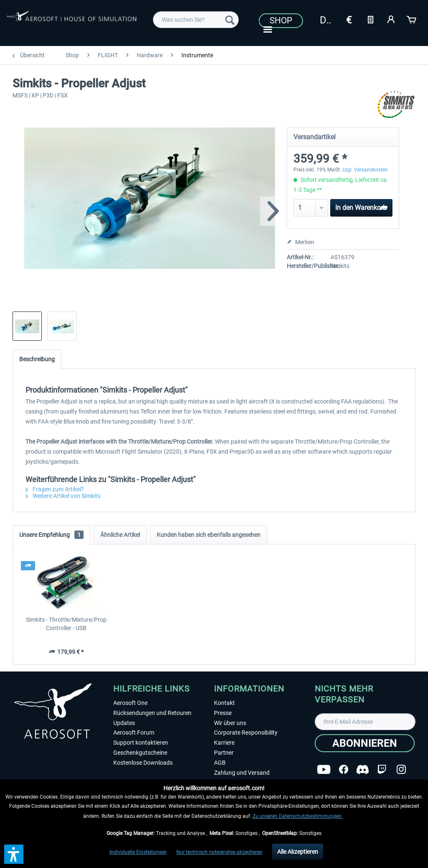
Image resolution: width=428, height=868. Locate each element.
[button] (14, 854)
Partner (224, 753)
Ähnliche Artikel (120, 535)
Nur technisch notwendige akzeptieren (219, 852)
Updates (124, 723)
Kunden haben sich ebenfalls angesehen (209, 535)
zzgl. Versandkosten (365, 170)
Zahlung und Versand (242, 773)
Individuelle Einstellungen (138, 852)
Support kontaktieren (141, 743)
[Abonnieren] (365, 743)
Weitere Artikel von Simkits (63, 496)
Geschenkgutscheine (140, 753)
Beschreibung (37, 359)
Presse (223, 713)
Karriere (224, 743)
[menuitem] (196, 20)
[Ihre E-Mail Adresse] (365, 722)
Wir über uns (230, 723)
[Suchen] (230, 20)
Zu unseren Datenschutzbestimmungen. (298, 816)
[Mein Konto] (391, 19)
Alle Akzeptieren (298, 852)
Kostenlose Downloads (143, 763)
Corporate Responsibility (246, 733)
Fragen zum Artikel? (55, 489)
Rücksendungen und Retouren (152, 713)
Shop (281, 20)
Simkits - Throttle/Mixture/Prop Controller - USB (66, 624)
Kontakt (224, 703)
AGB (220, 763)
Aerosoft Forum (134, 733)
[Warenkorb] (412, 19)
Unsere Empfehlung (51, 535)
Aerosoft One (130, 703)
